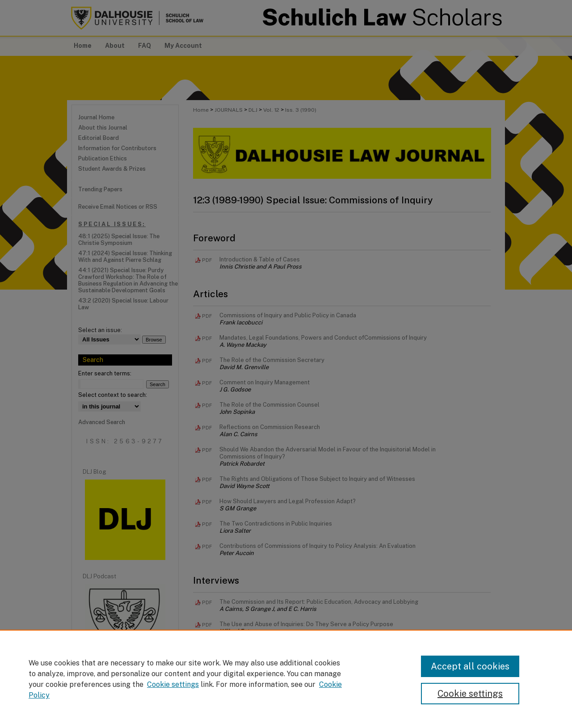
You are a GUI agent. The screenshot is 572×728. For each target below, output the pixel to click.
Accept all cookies (470, 666)
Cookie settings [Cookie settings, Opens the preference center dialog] (470, 694)
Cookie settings (173, 684)
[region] (286, 679)
